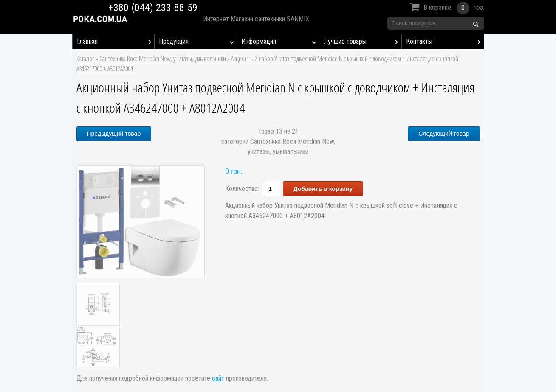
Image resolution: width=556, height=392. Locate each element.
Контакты (445, 42)
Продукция (198, 42)
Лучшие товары (363, 42)
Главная (116, 42)
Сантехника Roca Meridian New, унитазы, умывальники (163, 59)
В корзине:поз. (446, 8)
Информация (280, 42)
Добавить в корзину (323, 189)
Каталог (85, 59)
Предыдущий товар (114, 134)
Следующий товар (444, 134)
